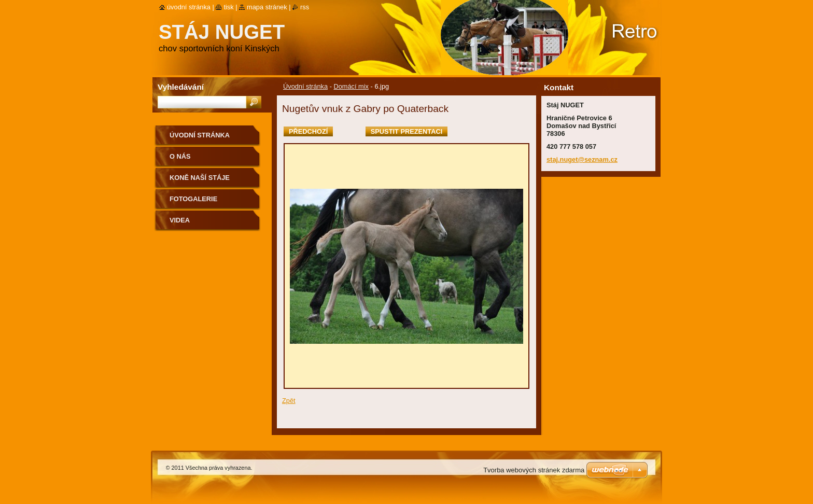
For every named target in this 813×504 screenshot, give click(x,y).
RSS (305, 7)
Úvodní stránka (305, 86)
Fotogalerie (193, 199)
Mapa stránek (267, 7)
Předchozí (308, 131)
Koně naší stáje (200, 178)
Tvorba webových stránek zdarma (534, 470)
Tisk (228, 7)
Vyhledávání (181, 87)
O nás (180, 156)
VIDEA (180, 220)
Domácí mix (351, 86)
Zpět (289, 401)
